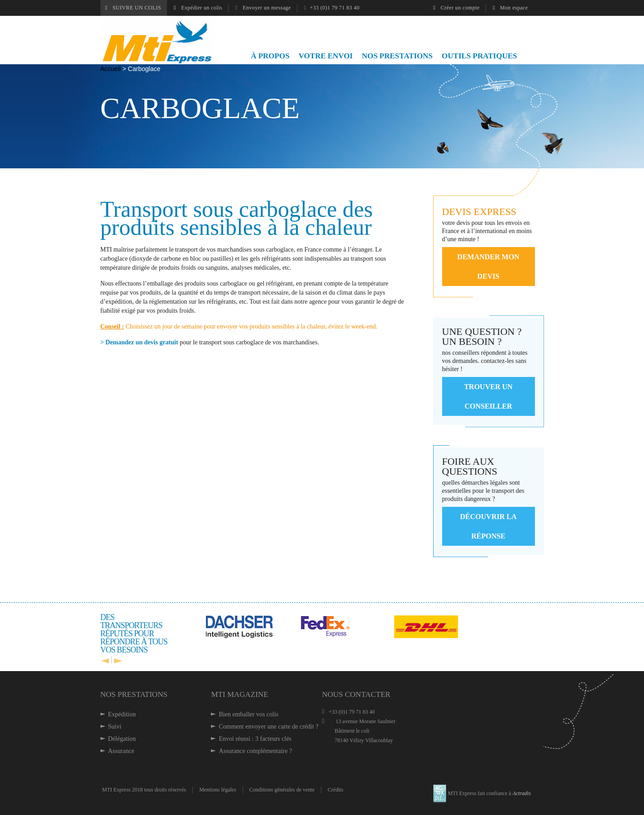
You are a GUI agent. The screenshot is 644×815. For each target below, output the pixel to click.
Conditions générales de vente (282, 790)
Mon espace (510, 8)
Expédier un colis (198, 8)
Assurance (121, 751)
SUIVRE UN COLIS (134, 8)
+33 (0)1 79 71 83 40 (332, 8)
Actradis (522, 793)
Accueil (112, 69)
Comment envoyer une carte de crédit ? (268, 727)
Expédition (122, 714)
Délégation (122, 739)
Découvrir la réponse (489, 526)
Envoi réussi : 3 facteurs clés (255, 739)
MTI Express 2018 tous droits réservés (144, 790)
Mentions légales (218, 790)
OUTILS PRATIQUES (479, 56)
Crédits (336, 790)
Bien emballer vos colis (248, 714)
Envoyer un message (263, 8)
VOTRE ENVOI (326, 56)
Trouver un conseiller (488, 396)
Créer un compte (457, 8)
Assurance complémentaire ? (255, 751)
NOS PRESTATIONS (397, 56)
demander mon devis (488, 267)
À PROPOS (270, 56)
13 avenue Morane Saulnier (358, 731)
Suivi (115, 727)
